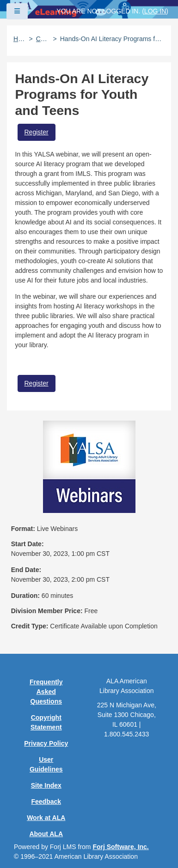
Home (20, 39)
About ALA (46, 834)
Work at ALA (46, 818)
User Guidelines (46, 764)
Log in (155, 11)
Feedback (46, 802)
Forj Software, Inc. (120, 847)
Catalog (43, 39)
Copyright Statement (46, 722)
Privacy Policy (46, 743)
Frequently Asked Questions (46, 692)
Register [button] (37, 132)
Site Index (46, 785)
